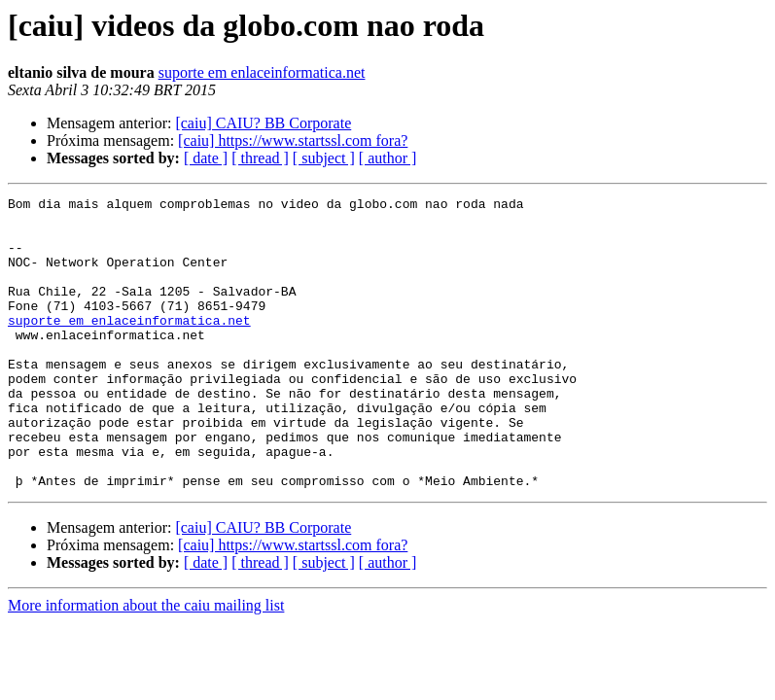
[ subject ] (324, 158)
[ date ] (206, 158)
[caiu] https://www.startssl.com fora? (293, 140)
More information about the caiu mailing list (146, 664)
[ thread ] (260, 158)
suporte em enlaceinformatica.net (262, 72)
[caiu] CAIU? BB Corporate (263, 123)
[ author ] (388, 158)
